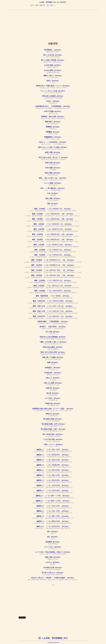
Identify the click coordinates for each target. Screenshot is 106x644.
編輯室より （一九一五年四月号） (53, 465)
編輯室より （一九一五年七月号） (53, 470)
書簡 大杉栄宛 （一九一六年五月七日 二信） (53, 240)
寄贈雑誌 (53, 127)
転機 (53, 362)
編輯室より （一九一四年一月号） (53, 516)
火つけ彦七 (53, 398)
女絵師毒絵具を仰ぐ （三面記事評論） (53, 106)
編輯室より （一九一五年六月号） (53, 480)
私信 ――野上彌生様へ (53, 188)
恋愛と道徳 (53, 557)
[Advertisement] (53, 25)
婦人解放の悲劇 (53, 419)
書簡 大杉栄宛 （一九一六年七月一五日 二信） (53, 275)
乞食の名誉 (53, 163)
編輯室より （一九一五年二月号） (53, 475)
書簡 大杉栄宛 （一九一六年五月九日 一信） (53, 214)
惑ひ (53, 532)
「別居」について (53, 444)
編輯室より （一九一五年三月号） (53, 460)
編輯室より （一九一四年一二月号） (53, 501)
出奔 (53, 193)
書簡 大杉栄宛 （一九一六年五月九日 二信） (53, 219)
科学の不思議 (53, 111)
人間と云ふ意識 (53, 383)
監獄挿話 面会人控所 (53, 117)
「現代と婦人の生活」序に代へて (53, 157)
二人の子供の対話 (53, 439)
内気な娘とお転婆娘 (53, 96)
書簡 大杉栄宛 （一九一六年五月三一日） (53, 224)
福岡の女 (53, 414)
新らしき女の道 (53, 55)
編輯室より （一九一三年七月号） (53, 485)
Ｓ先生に (53, 101)
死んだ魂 (53, 332)
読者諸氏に (53, 368)
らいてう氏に (53, 547)
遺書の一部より (53, 76)
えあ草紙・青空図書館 (46, 2)
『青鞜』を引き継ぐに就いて (53, 342)
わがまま (53, 562)
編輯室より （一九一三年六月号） (53, 491)
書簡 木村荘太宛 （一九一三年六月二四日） (53, 301)
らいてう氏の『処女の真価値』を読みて (53, 552)
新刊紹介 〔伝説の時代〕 (53, 327)
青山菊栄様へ (53, 50)
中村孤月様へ (53, 373)
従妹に (53, 81)
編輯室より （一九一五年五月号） (53, 455)
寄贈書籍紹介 (53, 137)
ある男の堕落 (53, 65)
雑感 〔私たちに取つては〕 (53, 178)
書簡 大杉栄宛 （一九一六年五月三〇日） (53, 229)
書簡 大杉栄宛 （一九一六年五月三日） (53, 255)
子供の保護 (53, 168)
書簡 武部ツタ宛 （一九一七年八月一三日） (53, 311)
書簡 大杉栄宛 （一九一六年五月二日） (53, 250)
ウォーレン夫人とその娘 (53, 91)
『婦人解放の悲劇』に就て (53, 429)
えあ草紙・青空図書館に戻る (55, 638)
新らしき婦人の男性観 (53, 60)
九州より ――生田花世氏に (53, 142)
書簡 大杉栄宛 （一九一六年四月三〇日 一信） (53, 260)
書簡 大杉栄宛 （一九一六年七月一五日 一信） (53, 270)
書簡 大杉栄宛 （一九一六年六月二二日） (53, 286)
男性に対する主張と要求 (53, 352)
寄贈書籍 (53, 132)
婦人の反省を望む (53, 434)
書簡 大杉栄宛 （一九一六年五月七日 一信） (53, 234)
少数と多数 (53, 198)
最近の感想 (53, 173)
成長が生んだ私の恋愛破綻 (53, 337)
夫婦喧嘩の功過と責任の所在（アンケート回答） (53, 409)
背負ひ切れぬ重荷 (53, 347)
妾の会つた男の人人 (53, 573)
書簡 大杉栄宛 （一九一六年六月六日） (53, 291)
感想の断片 (53, 122)
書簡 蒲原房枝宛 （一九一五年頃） (53, 296)
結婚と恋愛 (53, 152)
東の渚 (53, 393)
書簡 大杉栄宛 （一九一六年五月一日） (53, 209)
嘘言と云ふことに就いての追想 (53, 147)
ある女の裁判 (53, 70)
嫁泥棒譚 (53, 542)
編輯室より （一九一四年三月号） (53, 521)
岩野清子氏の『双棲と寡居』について (53, 86)
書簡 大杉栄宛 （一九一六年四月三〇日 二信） (53, 265)
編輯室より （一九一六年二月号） (53, 506)
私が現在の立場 (53, 568)
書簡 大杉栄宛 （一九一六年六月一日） (53, 281)
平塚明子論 (53, 404)
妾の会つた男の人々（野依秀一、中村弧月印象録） (53, 578)
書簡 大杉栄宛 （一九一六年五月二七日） (53, 245)
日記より (53, 378)
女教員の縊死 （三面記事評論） (53, 321)
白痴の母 (53, 388)
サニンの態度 (53, 183)
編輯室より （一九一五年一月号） (53, 450)
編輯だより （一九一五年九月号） (53, 526)
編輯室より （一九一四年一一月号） (53, 496)
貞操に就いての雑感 (53, 357)
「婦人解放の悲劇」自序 (53, 424)
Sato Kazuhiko (55, 643)
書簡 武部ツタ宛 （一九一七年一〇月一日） (53, 306)
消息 (53, 204)
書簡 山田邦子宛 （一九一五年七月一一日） (53, 316)
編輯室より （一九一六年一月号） (53, 511)
